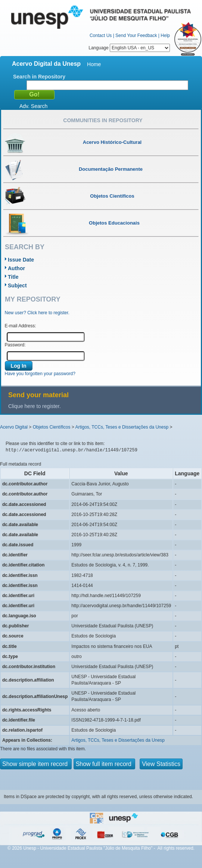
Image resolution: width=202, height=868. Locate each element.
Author (16, 268)
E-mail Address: (21, 326)
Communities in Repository (103, 120)
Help (165, 35)
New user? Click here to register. (37, 313)
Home (94, 64)
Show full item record (105, 764)
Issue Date (21, 260)
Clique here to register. (35, 406)
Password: (15, 345)
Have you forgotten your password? (40, 374)
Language (129, 48)
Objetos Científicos (52, 427)
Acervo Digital (14, 427)
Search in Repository (39, 77)
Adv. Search (33, 106)
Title (13, 277)
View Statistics (161, 764)
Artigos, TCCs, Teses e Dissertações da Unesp (122, 427)
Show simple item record (36, 764)
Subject (17, 285)
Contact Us (101, 35)
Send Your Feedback (136, 35)
